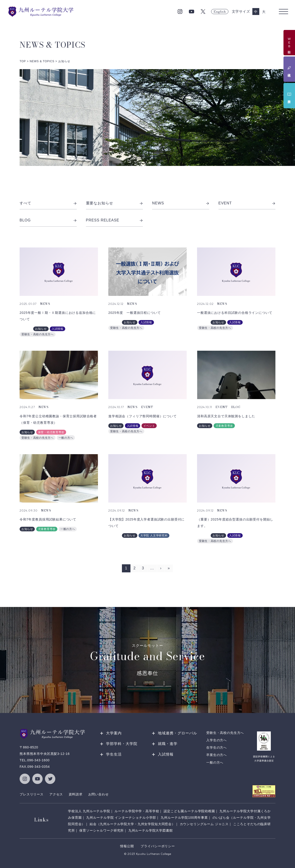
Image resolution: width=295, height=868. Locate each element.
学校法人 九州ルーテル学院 (89, 811)
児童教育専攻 (224, 426)
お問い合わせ (99, 794)
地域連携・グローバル (177, 733)
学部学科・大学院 (122, 744)
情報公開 (127, 846)
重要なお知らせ (115, 203)
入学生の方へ (217, 740)
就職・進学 (168, 744)
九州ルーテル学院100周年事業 (184, 818)
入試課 (26, 329)
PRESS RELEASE (115, 220)
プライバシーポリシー (158, 846)
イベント (149, 426)
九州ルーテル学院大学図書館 (151, 830)
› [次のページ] (161, 568)
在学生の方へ (217, 748)
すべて (48, 203)
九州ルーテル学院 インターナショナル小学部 (121, 818)
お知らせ (41, 329)
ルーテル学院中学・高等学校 (137, 811)
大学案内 (114, 733)
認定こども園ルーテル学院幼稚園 (189, 811)
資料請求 (75, 794)
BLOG (48, 220)
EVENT (247, 203)
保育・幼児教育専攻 (51, 432)
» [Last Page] (169, 568)
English (220, 12)
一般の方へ (66, 438)
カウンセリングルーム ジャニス (204, 824)
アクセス (56, 794)
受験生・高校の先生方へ (38, 334)
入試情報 (58, 329)
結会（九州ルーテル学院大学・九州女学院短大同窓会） (132, 824)
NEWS (181, 203)
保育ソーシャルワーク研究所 (102, 830)
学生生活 (114, 754)
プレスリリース (32, 794)
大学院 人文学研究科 (154, 536)
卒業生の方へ (217, 755)
